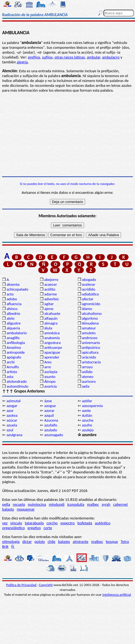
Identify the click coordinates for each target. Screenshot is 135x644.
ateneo (88, 377)
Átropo (50, 381)
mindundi (57, 504)
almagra (51, 323)
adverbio (51, 299)
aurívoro (89, 381)
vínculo (16, 523)
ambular (94, 57)
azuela (12, 425)
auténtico (103, 523)
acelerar (89, 284)
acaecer (51, 284)
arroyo (87, 367)
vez (5, 523)
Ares (48, 362)
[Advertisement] (67, 135)
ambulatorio (17, 333)
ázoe (48, 401)
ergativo (34, 528)
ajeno (49, 309)
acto (10, 294)
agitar (49, 304)
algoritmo (90, 318)
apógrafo (14, 357)
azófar (87, 401)
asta (10, 377)
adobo (12, 299)
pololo (40, 542)
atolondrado (17, 381)
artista (12, 372)
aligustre (13, 323)
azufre (87, 425)
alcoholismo (92, 314)
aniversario (91, 343)
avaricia (50, 386)
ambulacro (111, 57)
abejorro (51, 280)
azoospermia (92, 406)
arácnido (89, 357)
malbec (93, 504)
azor (10, 411)
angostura (52, 343)
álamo (87, 309)
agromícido (91, 304)
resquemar (26, 509)
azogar (12, 406)
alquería (13, 328)
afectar (88, 299)
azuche (88, 420)
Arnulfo (13, 367)
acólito (50, 289)
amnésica (52, 333)
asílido (87, 372)
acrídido (89, 289)
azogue (50, 406)
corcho (52, 523)
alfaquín (51, 318)
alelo (10, 318)
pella (6, 504)
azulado (51, 430)
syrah (106, 504)
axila (86, 386)
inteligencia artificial (117, 595)
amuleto (89, 333)
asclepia (51, 372)
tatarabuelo (34, 523)
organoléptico (13, 528)
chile (52, 542)
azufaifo (51, 425)
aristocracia (91, 362)
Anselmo (14, 347)
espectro (67, 523)
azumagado (54, 435)
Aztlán (87, 415)
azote (86, 411)
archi (11, 362)
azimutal (13, 401)
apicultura (90, 352)
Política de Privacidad (22, 585)
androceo (90, 338)
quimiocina (37, 504)
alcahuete (52, 314)
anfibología (16, 343)
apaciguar (52, 352)
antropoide (15, 352)
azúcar (12, 420)
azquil (49, 415)
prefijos (34, 57)
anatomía (52, 338)
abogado (89, 280)
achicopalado (17, 289)
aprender (52, 357)
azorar (49, 411)
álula (48, 328)
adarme (51, 294)
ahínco (12, 309)
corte (48, 528)
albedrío (13, 314)
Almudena (90, 323)
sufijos (47, 57)
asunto (50, 377)
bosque (112, 542)
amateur (89, 328)
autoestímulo (17, 386)
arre (48, 367)
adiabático (90, 294)
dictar (27, 542)
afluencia (14, 304)
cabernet (120, 504)
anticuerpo (53, 347)
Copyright (46, 585)
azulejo (88, 430)
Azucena (51, 420)
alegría (22, 62)
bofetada (85, 523)
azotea (12, 415)
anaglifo (13, 338)
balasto (8, 509)
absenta (13, 284)
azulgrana (14, 435)
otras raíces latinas (70, 57)
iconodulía (76, 504)
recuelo (19, 504)
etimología (11, 542)
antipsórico (91, 347)
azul (10, 430)
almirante (81, 542)
